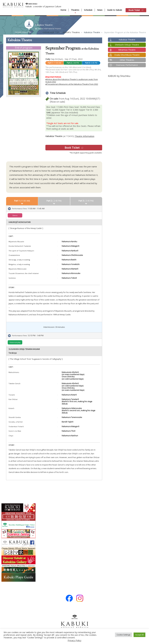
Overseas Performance (127, 65)
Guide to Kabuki (115, 10)
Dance (15, 215)
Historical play (15, 342)
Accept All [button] (139, 635)
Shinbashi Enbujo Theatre (127, 45)
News (100, 10)
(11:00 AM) (22, 201)
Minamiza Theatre (127, 50)
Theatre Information (84, 136)
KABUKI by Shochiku (119, 76)
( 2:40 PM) (54, 201)
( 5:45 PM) (86, 201)
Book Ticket (136, 10)
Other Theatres (127, 60)
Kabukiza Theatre (92, 32)
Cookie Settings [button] (124, 635)
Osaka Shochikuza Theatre (127, 55)
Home (63, 10)
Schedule (88, 10)
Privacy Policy (74, 640)
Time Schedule (58, 93)
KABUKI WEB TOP (51, 32)
